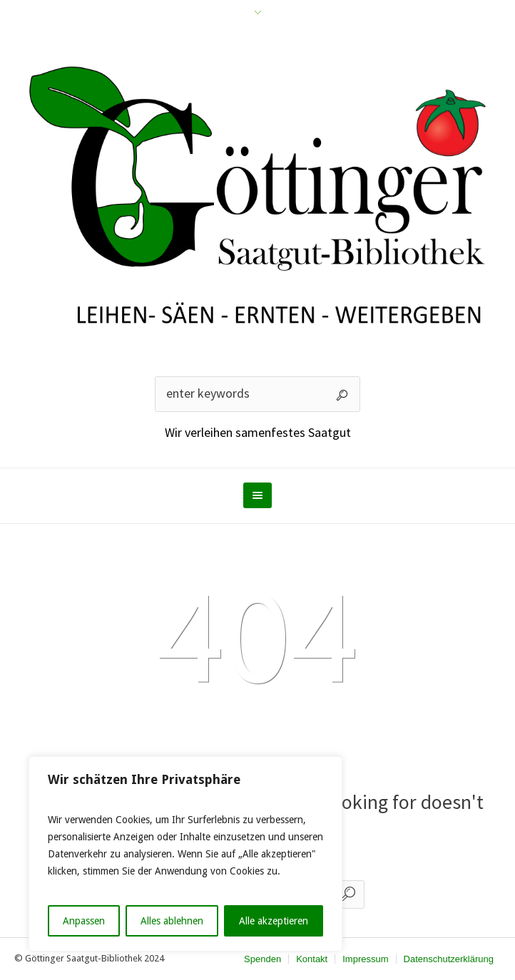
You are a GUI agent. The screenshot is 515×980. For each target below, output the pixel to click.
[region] (185, 854)
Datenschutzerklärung (449, 959)
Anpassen (84, 921)
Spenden (262, 959)
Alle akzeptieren (274, 921)
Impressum (365, 959)
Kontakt (312, 959)
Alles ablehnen (172, 921)
